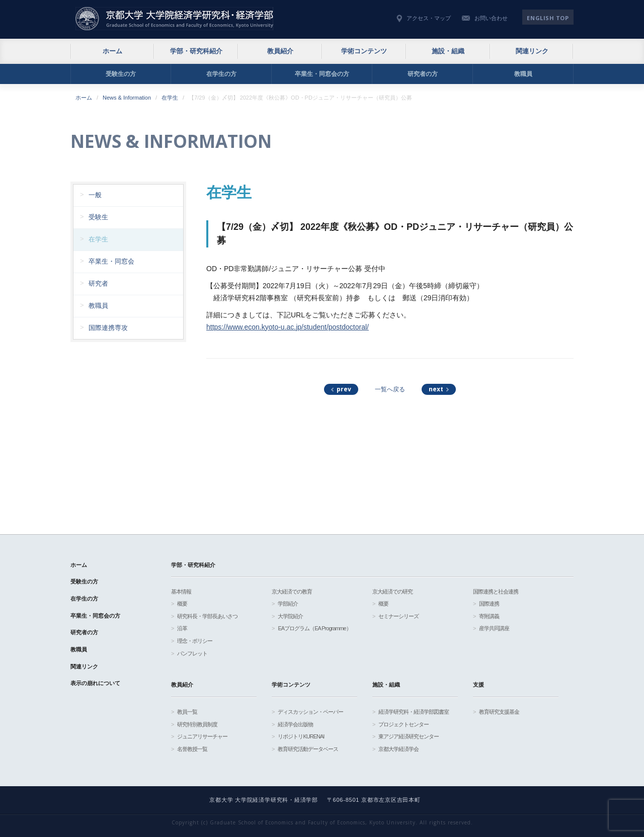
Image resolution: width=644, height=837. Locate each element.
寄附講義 (489, 616)
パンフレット (192, 653)
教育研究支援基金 (499, 712)
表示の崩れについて (95, 683)
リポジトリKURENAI (301, 736)
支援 (478, 685)
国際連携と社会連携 (496, 592)
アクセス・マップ (429, 18)
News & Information (127, 98)
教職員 (523, 74)
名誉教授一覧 (192, 749)
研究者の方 (423, 74)
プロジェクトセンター (404, 724)
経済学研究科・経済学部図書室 (414, 712)
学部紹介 (288, 604)
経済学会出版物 (295, 724)
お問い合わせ (491, 18)
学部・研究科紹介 (196, 51)
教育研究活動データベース (308, 749)
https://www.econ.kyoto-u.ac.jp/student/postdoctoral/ (288, 327)
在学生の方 (221, 74)
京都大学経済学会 (398, 749)
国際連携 (489, 604)
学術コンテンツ (364, 51)
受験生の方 (121, 74)
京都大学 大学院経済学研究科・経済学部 (174, 19)
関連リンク (532, 51)
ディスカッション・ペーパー (310, 712)
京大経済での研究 (392, 592)
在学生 (170, 98)
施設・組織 (448, 51)
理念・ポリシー (195, 641)
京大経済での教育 (292, 592)
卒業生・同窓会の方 (322, 74)
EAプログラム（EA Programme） (314, 628)
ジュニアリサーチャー (202, 736)
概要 (182, 604)
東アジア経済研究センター (409, 736)
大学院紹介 (290, 616)
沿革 (182, 628)
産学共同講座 (494, 628)
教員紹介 (280, 51)
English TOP (548, 18)
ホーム (112, 51)
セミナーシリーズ (398, 616)
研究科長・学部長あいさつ (207, 616)
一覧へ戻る (390, 389)
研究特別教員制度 (197, 724)
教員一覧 (187, 712)
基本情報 (181, 592)
